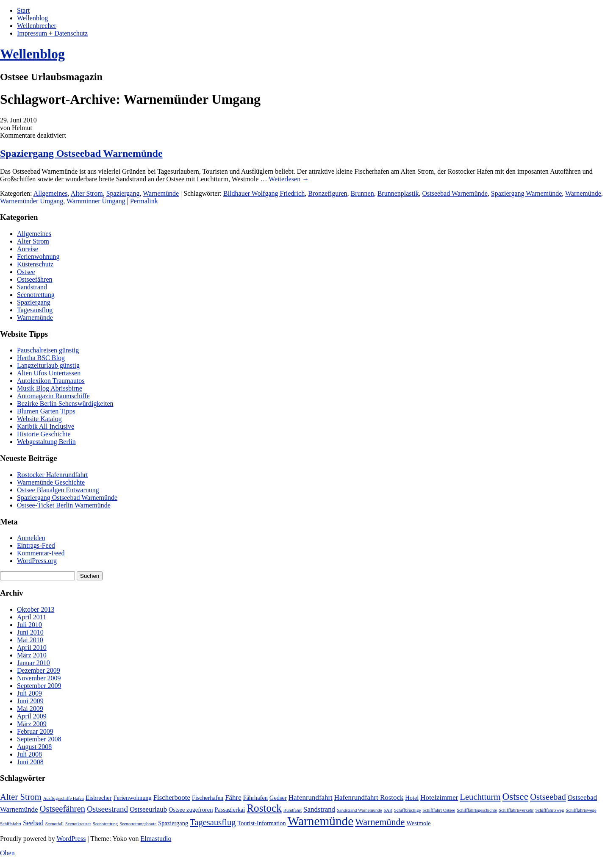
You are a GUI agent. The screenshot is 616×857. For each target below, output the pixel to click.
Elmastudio (156, 839)
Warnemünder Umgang (32, 201)
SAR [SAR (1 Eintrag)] (388, 810)
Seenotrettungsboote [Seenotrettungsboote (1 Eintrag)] (138, 824)
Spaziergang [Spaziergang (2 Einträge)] (173, 823)
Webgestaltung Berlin (46, 442)
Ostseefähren (35, 279)
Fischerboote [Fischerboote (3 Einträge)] (172, 797)
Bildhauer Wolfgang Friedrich (264, 193)
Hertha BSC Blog (41, 358)
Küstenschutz (35, 264)
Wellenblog (32, 18)
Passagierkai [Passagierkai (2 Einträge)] (230, 810)
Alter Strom (87, 193)
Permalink (144, 201)
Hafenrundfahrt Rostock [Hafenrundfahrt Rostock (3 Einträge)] (369, 797)
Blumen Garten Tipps (46, 411)
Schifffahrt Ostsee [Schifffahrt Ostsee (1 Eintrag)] (439, 810)
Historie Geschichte (44, 434)
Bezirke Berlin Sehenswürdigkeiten (65, 404)
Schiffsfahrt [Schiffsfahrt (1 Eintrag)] (11, 824)
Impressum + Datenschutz (52, 33)
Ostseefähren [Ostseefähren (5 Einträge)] (63, 809)
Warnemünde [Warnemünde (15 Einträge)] (321, 821)
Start (23, 10)
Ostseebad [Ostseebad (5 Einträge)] (548, 797)
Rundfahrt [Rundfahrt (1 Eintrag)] (293, 810)
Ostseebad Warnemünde (455, 193)
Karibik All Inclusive (46, 426)
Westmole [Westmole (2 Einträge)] (418, 823)
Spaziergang (123, 193)
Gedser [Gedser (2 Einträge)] (278, 798)
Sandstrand (32, 287)
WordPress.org (37, 561)
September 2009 (39, 686)
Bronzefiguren (327, 193)
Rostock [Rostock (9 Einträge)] (264, 808)
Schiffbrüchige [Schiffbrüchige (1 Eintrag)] (407, 810)
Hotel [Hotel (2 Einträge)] (412, 798)
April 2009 (32, 716)
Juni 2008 (30, 762)
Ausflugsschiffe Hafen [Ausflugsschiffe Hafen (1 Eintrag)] (64, 798)
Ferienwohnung (38, 257)
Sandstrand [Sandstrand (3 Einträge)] (319, 809)
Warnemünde (161, 193)
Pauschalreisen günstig (48, 350)
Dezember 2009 (39, 670)
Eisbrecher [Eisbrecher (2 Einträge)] (99, 798)
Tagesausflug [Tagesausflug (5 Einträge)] (213, 822)
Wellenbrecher (37, 26)
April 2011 (32, 617)
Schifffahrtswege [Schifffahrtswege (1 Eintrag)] (581, 810)
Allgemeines (51, 193)
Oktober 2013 (36, 609)
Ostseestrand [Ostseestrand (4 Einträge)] (107, 809)
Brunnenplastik (398, 193)
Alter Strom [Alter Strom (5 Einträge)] (21, 797)
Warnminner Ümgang (96, 201)
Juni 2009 (30, 701)
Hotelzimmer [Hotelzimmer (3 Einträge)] (439, 797)
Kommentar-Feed (41, 553)
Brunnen (362, 193)
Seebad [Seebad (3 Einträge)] (33, 823)
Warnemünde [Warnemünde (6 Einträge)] (380, 822)
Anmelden (31, 538)
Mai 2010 (30, 640)
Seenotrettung (36, 295)
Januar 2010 (33, 663)
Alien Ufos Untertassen (49, 373)
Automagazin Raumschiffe (53, 396)
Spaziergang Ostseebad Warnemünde (81, 153)
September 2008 (39, 739)
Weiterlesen (289, 179)
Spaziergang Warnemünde (526, 193)
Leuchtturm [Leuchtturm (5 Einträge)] (480, 797)
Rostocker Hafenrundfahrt (53, 475)
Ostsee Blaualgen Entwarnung (58, 490)
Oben (7, 853)
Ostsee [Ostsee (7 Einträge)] (516, 796)
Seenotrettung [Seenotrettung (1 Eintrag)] (105, 824)
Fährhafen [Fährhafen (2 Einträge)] (255, 798)
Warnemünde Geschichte (51, 482)
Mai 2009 (30, 709)
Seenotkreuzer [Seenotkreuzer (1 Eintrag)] (78, 824)
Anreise (28, 249)
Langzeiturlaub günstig (48, 365)
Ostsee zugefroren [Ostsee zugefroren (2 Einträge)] (191, 810)
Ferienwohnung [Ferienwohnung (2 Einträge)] (132, 798)
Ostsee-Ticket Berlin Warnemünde (64, 505)
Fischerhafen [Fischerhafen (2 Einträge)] (208, 798)
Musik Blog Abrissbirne (50, 388)
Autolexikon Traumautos (51, 381)
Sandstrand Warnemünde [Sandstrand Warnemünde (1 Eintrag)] (359, 810)
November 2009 (39, 678)
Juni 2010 (30, 632)
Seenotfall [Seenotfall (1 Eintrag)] (54, 824)
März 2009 (32, 724)
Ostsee (26, 272)
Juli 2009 (29, 693)
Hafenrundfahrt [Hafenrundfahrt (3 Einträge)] (311, 797)
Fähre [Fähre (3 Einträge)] (233, 797)
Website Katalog (39, 419)
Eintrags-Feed (36, 545)
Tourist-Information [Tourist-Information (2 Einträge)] (262, 823)
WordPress (71, 839)
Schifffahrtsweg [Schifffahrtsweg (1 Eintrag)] (550, 810)
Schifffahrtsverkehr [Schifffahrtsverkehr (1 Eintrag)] (516, 810)
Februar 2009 (35, 731)
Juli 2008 (29, 754)
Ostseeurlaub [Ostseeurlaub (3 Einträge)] (148, 809)
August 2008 (34, 747)
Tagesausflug (35, 310)
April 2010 (32, 648)
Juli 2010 (29, 625)
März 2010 (32, 655)
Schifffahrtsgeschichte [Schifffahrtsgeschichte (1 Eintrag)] (477, 810)
